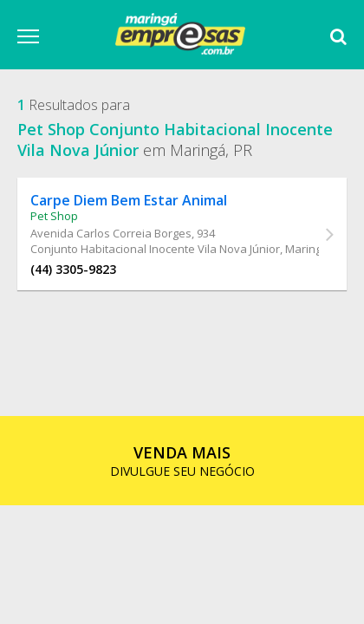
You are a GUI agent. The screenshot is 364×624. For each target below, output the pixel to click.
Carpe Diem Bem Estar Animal (129, 200)
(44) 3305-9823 (73, 269)
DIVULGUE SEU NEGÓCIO (182, 461)
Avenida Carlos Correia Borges (111, 233)
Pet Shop (54, 216)
